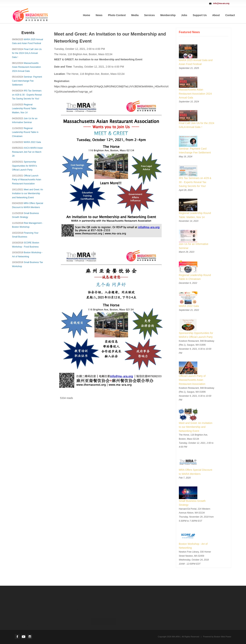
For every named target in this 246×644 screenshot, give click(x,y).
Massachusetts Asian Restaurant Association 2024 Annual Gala (26, 67)
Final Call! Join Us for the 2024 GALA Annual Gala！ (27, 53)
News (99, 15)
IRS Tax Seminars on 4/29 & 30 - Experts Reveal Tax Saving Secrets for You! (27, 95)
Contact (230, 15)
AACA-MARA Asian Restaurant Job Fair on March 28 (27, 152)
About (216, 15)
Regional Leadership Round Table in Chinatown (25, 132)
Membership (168, 15)
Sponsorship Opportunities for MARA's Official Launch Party (25, 166)
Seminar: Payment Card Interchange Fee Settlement (27, 81)
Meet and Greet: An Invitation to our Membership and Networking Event (27, 194)
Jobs (184, 15)
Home (86, 15)
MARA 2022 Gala (32, 142)
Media (135, 15)
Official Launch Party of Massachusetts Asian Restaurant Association (27, 180)
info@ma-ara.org (221, 3)
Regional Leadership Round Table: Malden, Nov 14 (24, 109)
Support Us (200, 15)
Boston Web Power (223, 637)
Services (149, 15)
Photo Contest (117, 15)
